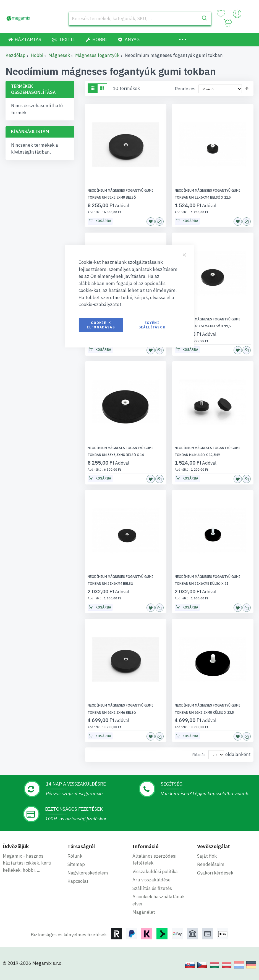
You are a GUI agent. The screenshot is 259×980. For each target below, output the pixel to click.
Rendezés (185, 89)
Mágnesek (59, 55)
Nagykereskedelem (88, 873)
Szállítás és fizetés (152, 888)
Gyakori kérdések (215, 873)
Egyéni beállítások (152, 325)
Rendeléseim (211, 864)
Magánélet (144, 912)
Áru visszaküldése (151, 880)
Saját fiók (207, 856)
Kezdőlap (15, 55)
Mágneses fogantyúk (97, 55)
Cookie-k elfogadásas (101, 325)
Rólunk (75, 856)
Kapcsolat (78, 881)
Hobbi (37, 55)
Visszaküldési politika (155, 871)
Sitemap (76, 864)
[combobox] (140, 19)
